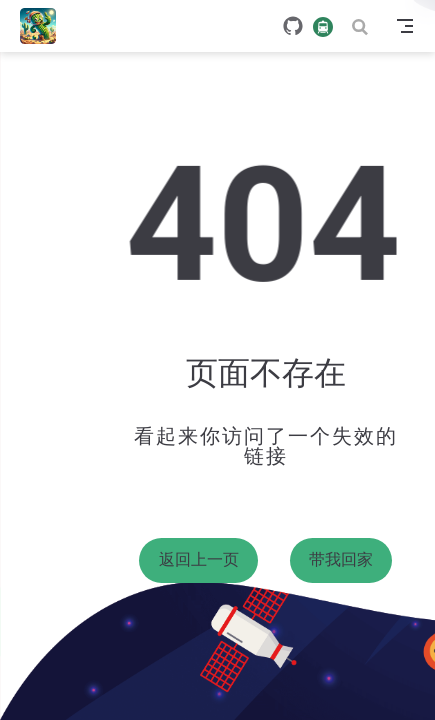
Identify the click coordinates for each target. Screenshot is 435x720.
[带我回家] (44, 26)
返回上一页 (199, 559)
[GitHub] (293, 26)
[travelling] (323, 25)
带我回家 (341, 559)
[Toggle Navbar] (405, 26)
